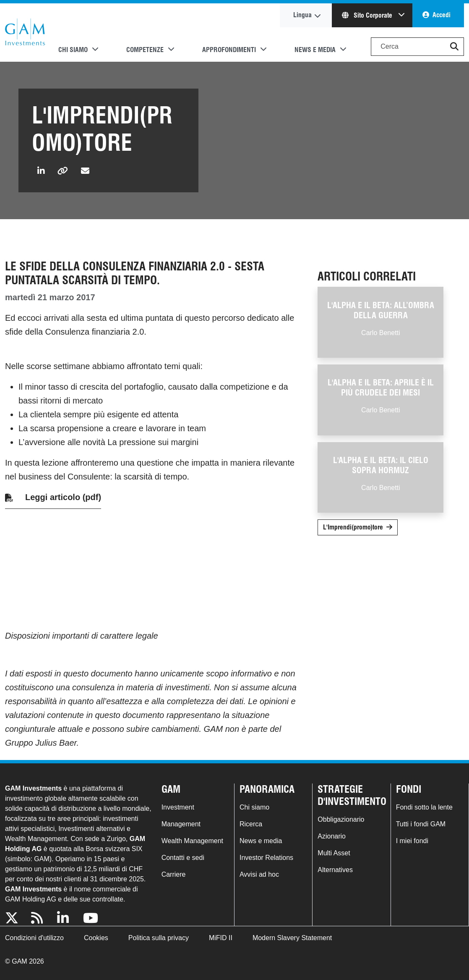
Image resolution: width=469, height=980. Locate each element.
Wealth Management (192, 841)
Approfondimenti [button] (229, 50)
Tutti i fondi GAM (421, 824)
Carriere (174, 874)
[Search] (417, 47)
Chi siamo (254, 807)
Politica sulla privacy (159, 938)
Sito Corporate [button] (368, 15)
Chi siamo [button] (73, 50)
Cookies (96, 938)
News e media (261, 841)
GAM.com (25, 33)
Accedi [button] (442, 15)
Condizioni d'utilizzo (34, 938)
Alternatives (335, 870)
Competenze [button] (145, 50)
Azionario (332, 836)
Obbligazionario (341, 819)
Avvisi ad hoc (259, 874)
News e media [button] (315, 50)
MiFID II (221, 938)
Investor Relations (266, 858)
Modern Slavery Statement (292, 938)
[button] (454, 47)
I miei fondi (412, 841)
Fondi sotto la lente (424, 807)
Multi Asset (334, 853)
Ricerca (251, 824)
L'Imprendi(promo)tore (353, 527)
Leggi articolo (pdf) (63, 497)
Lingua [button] (302, 15)
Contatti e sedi (183, 858)
